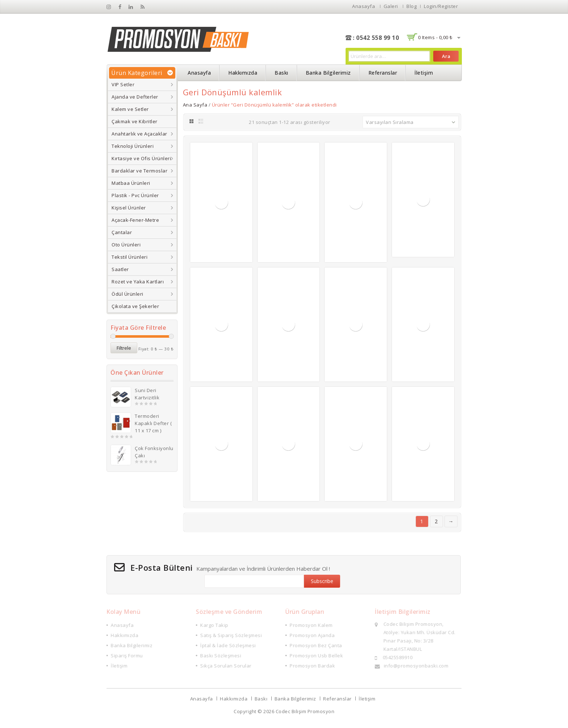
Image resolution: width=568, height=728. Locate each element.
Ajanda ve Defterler (135, 97)
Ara (446, 56)
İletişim (424, 73)
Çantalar (122, 232)
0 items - (435, 37)
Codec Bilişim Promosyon (305, 711)
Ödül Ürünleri (128, 294)
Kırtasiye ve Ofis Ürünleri (141, 158)
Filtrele (124, 348)
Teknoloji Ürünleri (133, 146)
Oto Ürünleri (126, 245)
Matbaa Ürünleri (131, 183)
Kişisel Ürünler (129, 208)
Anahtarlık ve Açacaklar (139, 134)
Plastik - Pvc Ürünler (135, 195)
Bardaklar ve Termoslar (139, 171)
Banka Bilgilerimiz (328, 73)
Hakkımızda (243, 73)
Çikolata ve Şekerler (135, 306)
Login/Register (441, 6)
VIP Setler (123, 84)
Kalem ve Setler (130, 109)
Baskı (281, 73)
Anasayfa (364, 6)
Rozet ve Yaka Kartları (138, 282)
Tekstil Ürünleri (130, 257)
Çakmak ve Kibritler (135, 121)
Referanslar (383, 73)
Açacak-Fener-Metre (135, 220)
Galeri (391, 6)
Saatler (120, 269)
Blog (412, 6)
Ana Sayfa (195, 105)
